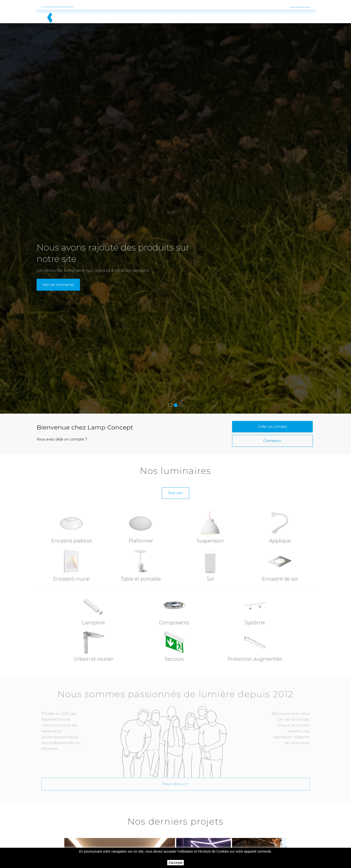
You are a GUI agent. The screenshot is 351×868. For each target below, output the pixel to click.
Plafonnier (141, 522)
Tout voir (175, 473)
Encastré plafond (71, 522)
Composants (174, 604)
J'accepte (176, 863)
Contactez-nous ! (58, 5)
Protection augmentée (255, 640)
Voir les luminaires (59, 261)
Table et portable (141, 560)
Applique (280, 522)
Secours (174, 640)
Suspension (210, 522)
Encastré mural (71, 560)
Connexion (272, 419)
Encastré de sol (280, 560)
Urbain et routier (93, 640)
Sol (210, 560)
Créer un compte (272, 404)
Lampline (93, 604)
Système (255, 604)
